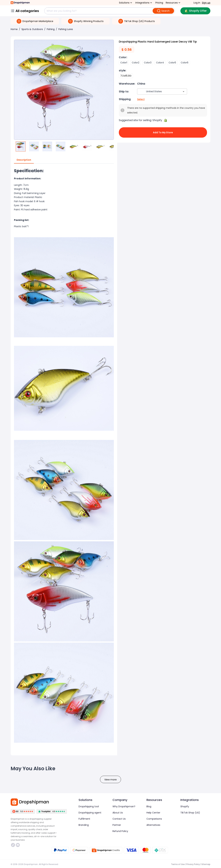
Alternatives (153, 825)
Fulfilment (84, 819)
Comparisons (154, 819)
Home (14, 29)
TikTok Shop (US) (190, 813)
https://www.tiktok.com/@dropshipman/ (13, 845)
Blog (149, 806)
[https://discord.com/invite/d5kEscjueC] (18, 845)
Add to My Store (163, 132)
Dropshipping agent (90, 813)
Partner (117, 825)
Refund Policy (120, 831)
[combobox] (157, 92)
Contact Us (119, 819)
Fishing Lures (66, 29)
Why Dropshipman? (124, 806)
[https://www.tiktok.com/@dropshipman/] (13, 845)
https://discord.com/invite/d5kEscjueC (18, 845)
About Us (118, 813)
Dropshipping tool (89, 806)
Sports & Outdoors (32, 29)
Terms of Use (178, 864)
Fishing (51, 29)
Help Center (153, 813)
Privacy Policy (193, 864)
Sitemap (206, 864)
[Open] (184, 92)
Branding (84, 825)
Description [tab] (24, 160)
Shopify (185, 806)
